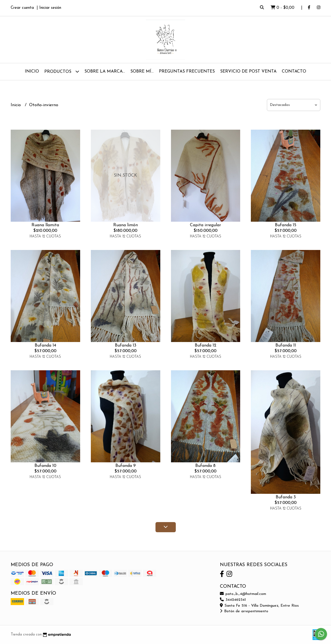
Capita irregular (205, 225)
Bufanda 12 (206, 345)
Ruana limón (126, 225)
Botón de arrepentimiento (244, 611)
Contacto (294, 71)
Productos (62, 71)
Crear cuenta (22, 8)
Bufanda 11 (286, 345)
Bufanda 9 (126, 466)
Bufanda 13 (126, 345)
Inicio (32, 71)
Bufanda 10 (45, 466)
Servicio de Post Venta (248, 71)
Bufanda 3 (286, 497)
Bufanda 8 (205, 466)
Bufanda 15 (286, 225)
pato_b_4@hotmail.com (243, 594)
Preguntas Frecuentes (187, 71)
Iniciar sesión (50, 8)
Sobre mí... (142, 71)
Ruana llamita (45, 225)
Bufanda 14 (45, 345)
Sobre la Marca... (105, 71)
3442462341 (233, 600)
